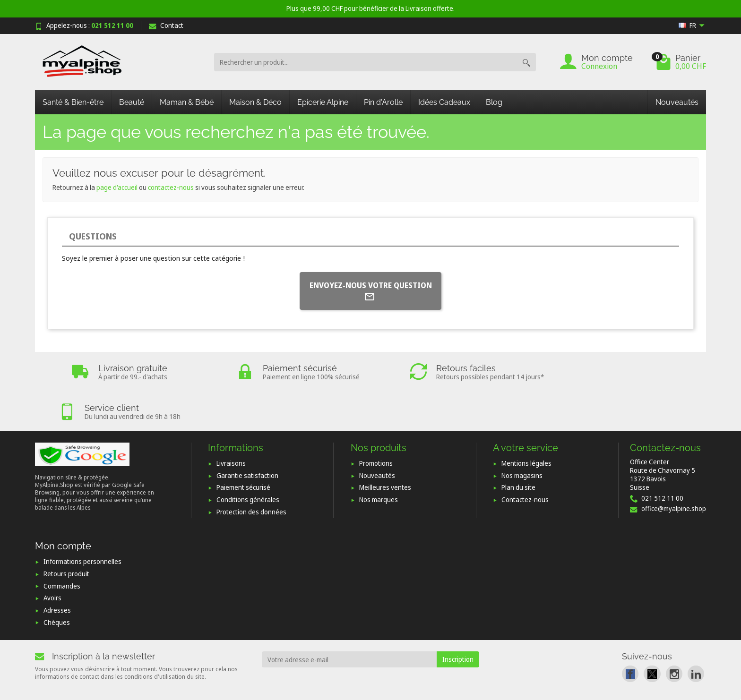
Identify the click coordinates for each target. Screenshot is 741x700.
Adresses (57, 571)
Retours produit (66, 534)
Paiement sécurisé (243, 448)
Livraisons (231, 424)
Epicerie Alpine (323, 102)
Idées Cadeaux (444, 102)
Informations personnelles (82, 522)
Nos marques (379, 460)
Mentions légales (526, 424)
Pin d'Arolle (383, 102)
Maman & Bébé (187, 102)
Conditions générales (248, 460)
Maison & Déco (255, 102)
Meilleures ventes (385, 448)
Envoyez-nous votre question (371, 291)
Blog (494, 102)
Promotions (376, 424)
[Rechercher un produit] (366, 62)
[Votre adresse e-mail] (349, 620)
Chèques (57, 583)
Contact (166, 25)
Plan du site (518, 448)
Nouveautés (677, 102)
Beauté (132, 102)
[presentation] (338, 647)
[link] (630, 634)
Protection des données (251, 473)
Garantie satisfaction (247, 436)
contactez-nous (171, 187)
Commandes (62, 546)
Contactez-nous (525, 460)
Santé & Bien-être (73, 102)
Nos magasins (522, 436)
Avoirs (52, 559)
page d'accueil (117, 187)
